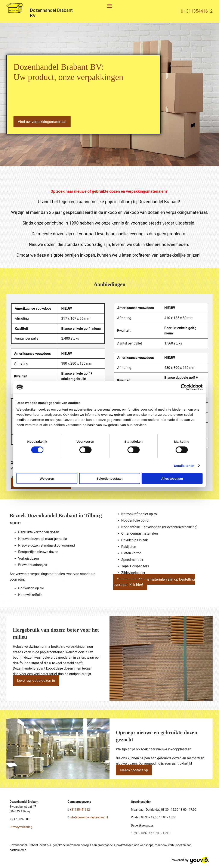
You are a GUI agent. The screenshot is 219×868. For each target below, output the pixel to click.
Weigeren (47, 478)
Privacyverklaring (21, 827)
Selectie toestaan (110, 478)
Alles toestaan (172, 478)
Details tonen (184, 465)
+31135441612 (198, 11)
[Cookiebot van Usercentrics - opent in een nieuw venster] (184, 387)
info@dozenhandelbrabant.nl (89, 817)
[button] (42, 122)
